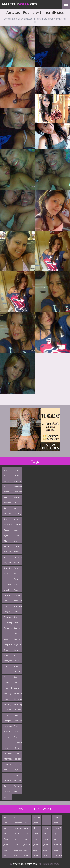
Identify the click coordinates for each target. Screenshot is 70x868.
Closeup (7, 595)
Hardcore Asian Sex (18, 823)
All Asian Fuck (6, 834)
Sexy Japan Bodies (37, 840)
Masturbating (18, 492)
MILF (16, 503)
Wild (16, 791)
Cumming (8, 623)
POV (16, 584)
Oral (16, 541)
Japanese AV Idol (47, 840)
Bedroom (8, 524)
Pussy (16, 590)
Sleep (16, 661)
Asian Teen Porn (16, 856)
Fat (5, 677)
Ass (5, 475)
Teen (16, 732)
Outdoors (18, 546)
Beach (6, 519)
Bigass (6, 530)
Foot (6, 699)
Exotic (6, 666)
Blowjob (7, 552)
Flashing (7, 693)
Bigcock (7, 535)
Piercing (17, 568)
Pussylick (18, 595)
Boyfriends (8, 563)
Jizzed (6, 775)
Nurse (16, 535)
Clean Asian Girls (16, 834)
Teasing (17, 726)
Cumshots (8, 628)
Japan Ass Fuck (6, 845)
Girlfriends (8, 710)
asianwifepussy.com (58, 828)
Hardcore (8, 726)
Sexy (16, 623)
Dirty (6, 655)
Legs (16, 470)
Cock (6, 601)
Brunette (8, 568)
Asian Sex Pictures (57, 840)
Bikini (6, 541)
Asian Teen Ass (36, 851)
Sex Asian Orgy (26, 823)
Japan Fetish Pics (56, 851)
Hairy (6, 715)
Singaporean (18, 644)
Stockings (18, 699)
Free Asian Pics (46, 818)
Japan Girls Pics (46, 845)
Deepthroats (8, 644)
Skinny (17, 650)
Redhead (18, 601)
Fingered (8, 688)
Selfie (16, 612)
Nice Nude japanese (18, 818)
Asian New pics (26, 856)
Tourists (17, 764)
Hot (5, 742)
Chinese (7, 584)
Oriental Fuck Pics (37, 818)
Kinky (6, 786)
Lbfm (6, 797)
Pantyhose (18, 557)
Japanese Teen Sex (37, 823)
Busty (6, 573)
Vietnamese (18, 786)
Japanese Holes (47, 829)
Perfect (17, 563)
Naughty (17, 514)
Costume (8, 606)
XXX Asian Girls (46, 823)
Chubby (7, 590)
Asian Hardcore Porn (28, 829)
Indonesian (8, 753)
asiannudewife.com (58, 855)
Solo (16, 677)
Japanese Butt (28, 845)
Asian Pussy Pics (6, 851)
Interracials (8, 759)
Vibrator (17, 781)
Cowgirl (7, 612)
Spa (15, 682)
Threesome (18, 742)
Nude (16, 530)
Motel (16, 508)
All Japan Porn (46, 834)
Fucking (7, 704)
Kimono (7, 781)
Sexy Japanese (37, 834)
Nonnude (18, 524)
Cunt (6, 633)
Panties (17, 552)
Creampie (8, 617)
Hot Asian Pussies (7, 823)
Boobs (6, 557)
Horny (6, 737)
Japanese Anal (18, 829)
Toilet (16, 753)
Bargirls (7, 508)
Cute (6, 639)
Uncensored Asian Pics (18, 845)
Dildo (6, 650)
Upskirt (17, 775)
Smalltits (17, 672)
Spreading (18, 693)
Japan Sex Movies (27, 840)
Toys (16, 770)
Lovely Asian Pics (17, 840)
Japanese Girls (58, 818)
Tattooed (18, 721)
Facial (6, 672)
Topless (17, 759)
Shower (17, 639)
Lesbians (17, 475)
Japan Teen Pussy (36, 845)
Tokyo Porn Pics (6, 840)
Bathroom (8, 514)
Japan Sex (36, 856)
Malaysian (18, 486)
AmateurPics (19, 4)
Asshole (7, 481)
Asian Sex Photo (46, 851)
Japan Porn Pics (56, 823)
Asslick (7, 486)
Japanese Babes (18, 851)
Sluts (16, 666)
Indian (6, 748)
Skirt (16, 655)
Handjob (7, 721)
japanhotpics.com (58, 844)
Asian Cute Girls (6, 818)
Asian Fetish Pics (46, 856)
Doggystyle (8, 661)
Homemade (8, 732)
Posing (17, 579)
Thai (16, 737)
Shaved (17, 628)
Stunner (17, 710)
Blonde (7, 546)
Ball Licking (7, 498)
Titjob (16, 748)
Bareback (8, 503)
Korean (7, 791)
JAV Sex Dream (7, 856)
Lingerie (17, 481)
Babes (6, 492)
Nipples (17, 519)
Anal (6, 470)
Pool (16, 573)
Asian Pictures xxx (7, 829)
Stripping (18, 704)
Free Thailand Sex (28, 818)
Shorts (16, 633)
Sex (15, 617)
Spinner (17, 688)
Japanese (8, 764)
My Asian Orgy (56, 834)
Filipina (7, 682)
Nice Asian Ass (36, 829)
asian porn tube (26, 834)
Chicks (6, 579)
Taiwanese (18, 715)
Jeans (6, 770)
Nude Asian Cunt (26, 851)
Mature (17, 497)
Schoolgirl (18, 606)
